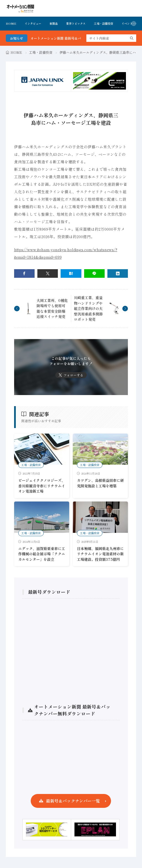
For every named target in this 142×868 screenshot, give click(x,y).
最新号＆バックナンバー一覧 (73, 801)
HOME (11, 23)
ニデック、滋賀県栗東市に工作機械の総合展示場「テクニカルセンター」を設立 (42, 554)
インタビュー (33, 23)
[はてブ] (71, 273)
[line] (94, 273)
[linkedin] (118, 273)
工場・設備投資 (104, 23)
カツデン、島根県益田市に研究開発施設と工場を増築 (100, 483)
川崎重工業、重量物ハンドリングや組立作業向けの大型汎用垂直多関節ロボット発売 (88, 308)
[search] (132, 38)
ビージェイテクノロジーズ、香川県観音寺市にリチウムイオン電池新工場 (42, 486)
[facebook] (24, 273)
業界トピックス (76, 23)
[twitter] (48, 273)
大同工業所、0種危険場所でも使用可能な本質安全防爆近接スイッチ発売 (52, 309)
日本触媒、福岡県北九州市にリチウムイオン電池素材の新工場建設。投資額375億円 (100, 554)
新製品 (54, 23)
